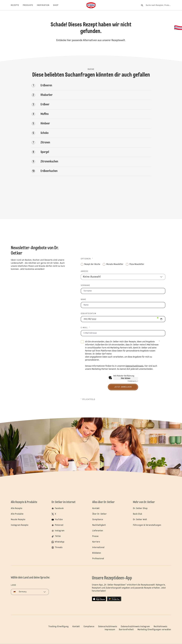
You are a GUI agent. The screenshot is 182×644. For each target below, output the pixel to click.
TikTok (58, 536)
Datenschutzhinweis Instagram (135, 627)
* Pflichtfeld (88, 399)
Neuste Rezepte (18, 520)
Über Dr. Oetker (99, 514)
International (98, 548)
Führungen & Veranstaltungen (147, 525)
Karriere (96, 542)
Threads (59, 548)
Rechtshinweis (160, 627)
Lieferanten (98, 531)
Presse (95, 536)
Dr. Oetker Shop (140, 508)
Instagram (60, 531)
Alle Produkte (17, 514)
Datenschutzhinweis (108, 627)
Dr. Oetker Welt (140, 520)
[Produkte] (30, 5)
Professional (98, 559)
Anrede (85, 271)
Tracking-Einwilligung (58, 627)
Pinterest (59, 525)
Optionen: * (87, 259)
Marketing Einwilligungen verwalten (154, 630)
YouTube (59, 520)
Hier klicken (126, 378)
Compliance (98, 520)
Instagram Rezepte (20, 525)
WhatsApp (60, 542)
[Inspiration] (45, 5)
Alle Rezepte (17, 508)
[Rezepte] (17, 5)
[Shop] (58, 5)
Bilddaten (97, 553)
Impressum (110, 630)
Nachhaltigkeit (99, 525)
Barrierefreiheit (126, 630)
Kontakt (96, 508)
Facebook (59, 508)
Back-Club (138, 514)
